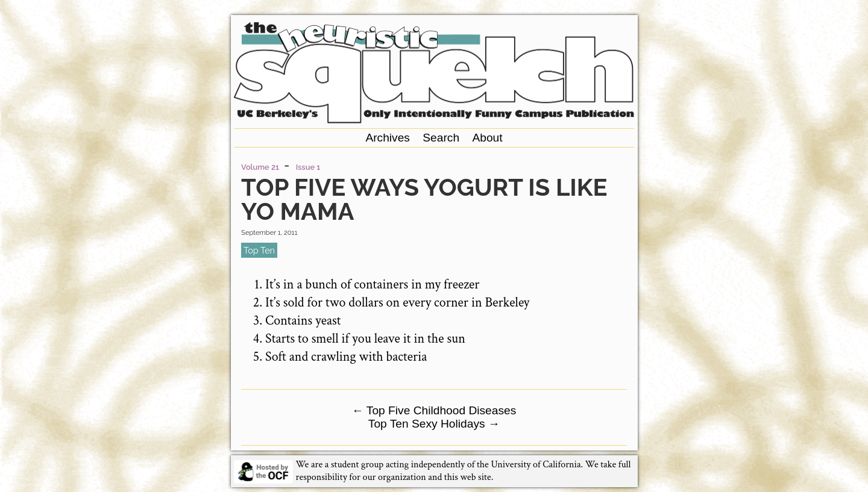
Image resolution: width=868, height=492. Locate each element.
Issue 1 (308, 167)
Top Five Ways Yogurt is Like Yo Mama (424, 199)
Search (441, 138)
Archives (388, 138)
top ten (259, 250)
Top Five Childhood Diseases (434, 410)
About (487, 138)
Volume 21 (260, 167)
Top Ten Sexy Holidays (434, 424)
